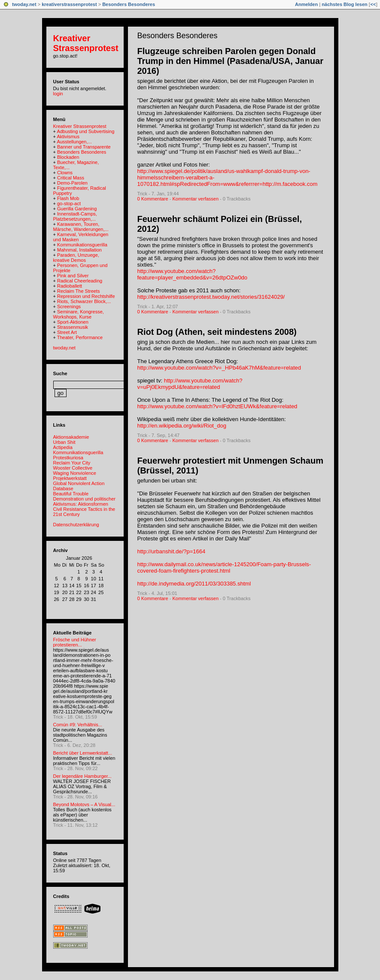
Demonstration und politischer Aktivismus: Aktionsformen (85, 501)
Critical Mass (71, 178)
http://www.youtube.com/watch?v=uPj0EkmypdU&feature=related (190, 384)
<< (373, 4)
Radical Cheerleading (80, 281)
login (58, 94)
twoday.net (24, 4)
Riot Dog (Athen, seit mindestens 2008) (217, 332)
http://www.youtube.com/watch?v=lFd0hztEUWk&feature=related (217, 406)
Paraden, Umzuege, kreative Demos (76, 258)
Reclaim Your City (72, 463)
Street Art (67, 332)
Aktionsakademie (71, 437)
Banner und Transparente (84, 147)
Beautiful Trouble (71, 494)
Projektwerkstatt (70, 478)
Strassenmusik (73, 327)
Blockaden (68, 157)
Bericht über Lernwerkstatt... (83, 753)
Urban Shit (64, 442)
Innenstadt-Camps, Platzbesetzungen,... (75, 216)
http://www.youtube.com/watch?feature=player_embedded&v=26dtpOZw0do (193, 274)
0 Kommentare (153, 199)
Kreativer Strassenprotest (86, 43)
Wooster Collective (73, 468)
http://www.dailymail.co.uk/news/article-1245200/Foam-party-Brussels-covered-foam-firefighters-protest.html (224, 567)
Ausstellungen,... (74, 142)
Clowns (65, 173)
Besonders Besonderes (129, 4)
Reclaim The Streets (78, 291)
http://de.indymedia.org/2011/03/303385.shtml (194, 584)
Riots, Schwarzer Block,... (84, 301)
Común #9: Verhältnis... (78, 725)
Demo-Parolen (72, 183)
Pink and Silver (73, 276)
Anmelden (306, 4)
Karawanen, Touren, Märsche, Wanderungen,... (81, 227)
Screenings (69, 306)
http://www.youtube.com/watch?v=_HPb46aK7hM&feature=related (219, 368)
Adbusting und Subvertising (85, 131)
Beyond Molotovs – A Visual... (84, 804)
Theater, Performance (80, 337)
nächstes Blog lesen (344, 4)
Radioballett (70, 286)
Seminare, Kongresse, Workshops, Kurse (79, 314)
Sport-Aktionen (73, 322)
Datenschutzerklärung (76, 525)
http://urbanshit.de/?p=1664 (172, 551)
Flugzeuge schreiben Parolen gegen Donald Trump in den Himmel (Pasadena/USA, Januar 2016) (230, 61)
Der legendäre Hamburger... (82, 776)
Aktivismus (68, 137)
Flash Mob (68, 198)
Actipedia (63, 447)
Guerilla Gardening (77, 209)
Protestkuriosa (68, 458)
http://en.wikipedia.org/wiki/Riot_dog (182, 426)
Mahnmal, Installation (79, 250)
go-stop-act (69, 203)
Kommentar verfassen (195, 199)
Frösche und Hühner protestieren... (75, 642)
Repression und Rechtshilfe (86, 296)
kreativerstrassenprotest (69, 4)
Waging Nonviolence (75, 473)
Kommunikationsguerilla (82, 245)
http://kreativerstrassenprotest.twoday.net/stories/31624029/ (211, 297)
